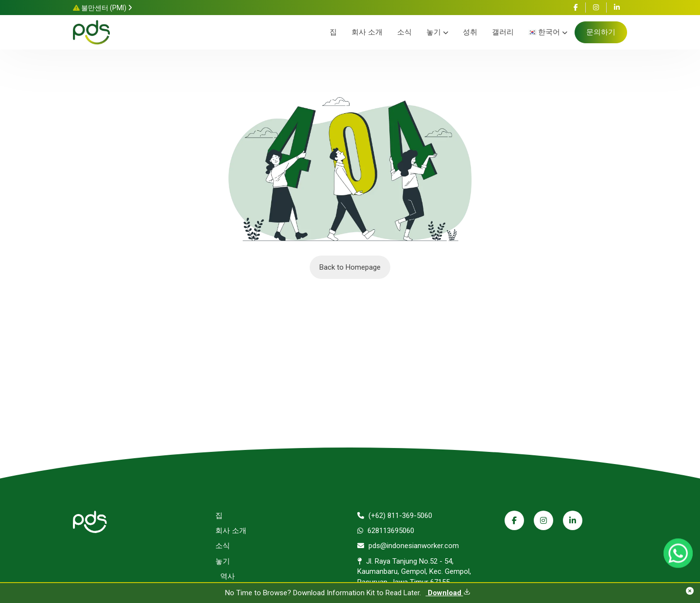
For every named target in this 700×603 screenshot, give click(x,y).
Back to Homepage (350, 267)
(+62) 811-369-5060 (395, 516)
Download (448, 593)
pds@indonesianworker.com (408, 546)
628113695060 (386, 531)
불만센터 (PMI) (103, 8)
